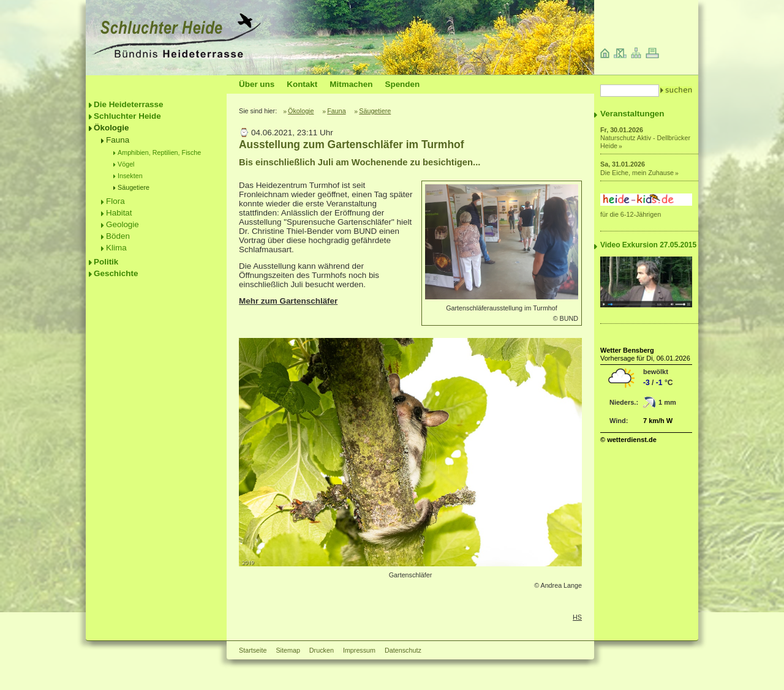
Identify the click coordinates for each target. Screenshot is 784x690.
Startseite (253, 650)
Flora (115, 201)
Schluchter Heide (127, 116)
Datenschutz (403, 650)
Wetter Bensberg (627, 350)
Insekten (130, 176)
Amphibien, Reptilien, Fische (159, 152)
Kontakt (302, 84)
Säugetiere (134, 187)
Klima (116, 248)
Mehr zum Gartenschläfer (288, 301)
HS (577, 617)
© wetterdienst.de (628, 440)
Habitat (119, 213)
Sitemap (288, 650)
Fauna (118, 140)
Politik (106, 262)
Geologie (123, 224)
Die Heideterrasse (129, 104)
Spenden (402, 84)
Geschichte (116, 273)
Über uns (257, 84)
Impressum (359, 650)
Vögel (126, 164)
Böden (118, 236)
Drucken (322, 650)
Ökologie (111, 128)
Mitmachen (351, 84)
